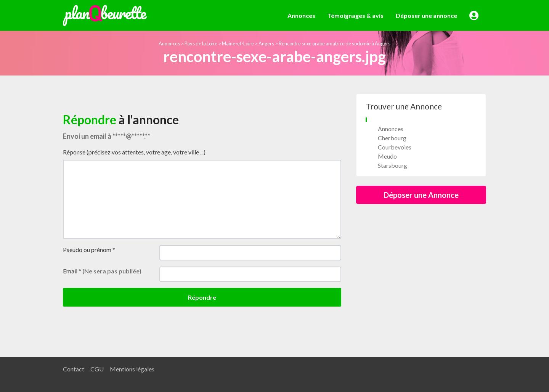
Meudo (387, 156)
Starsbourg (392, 165)
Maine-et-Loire (238, 43)
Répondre (202, 297)
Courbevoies (395, 147)
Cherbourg (392, 138)
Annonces (301, 15)
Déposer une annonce (426, 15)
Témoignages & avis (356, 15)
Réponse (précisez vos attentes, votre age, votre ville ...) (134, 152)
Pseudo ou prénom (89, 250)
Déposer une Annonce (421, 195)
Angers (266, 43)
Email (102, 271)
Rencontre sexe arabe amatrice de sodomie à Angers (335, 43)
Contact (74, 369)
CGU (97, 369)
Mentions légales (132, 369)
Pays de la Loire (201, 43)
